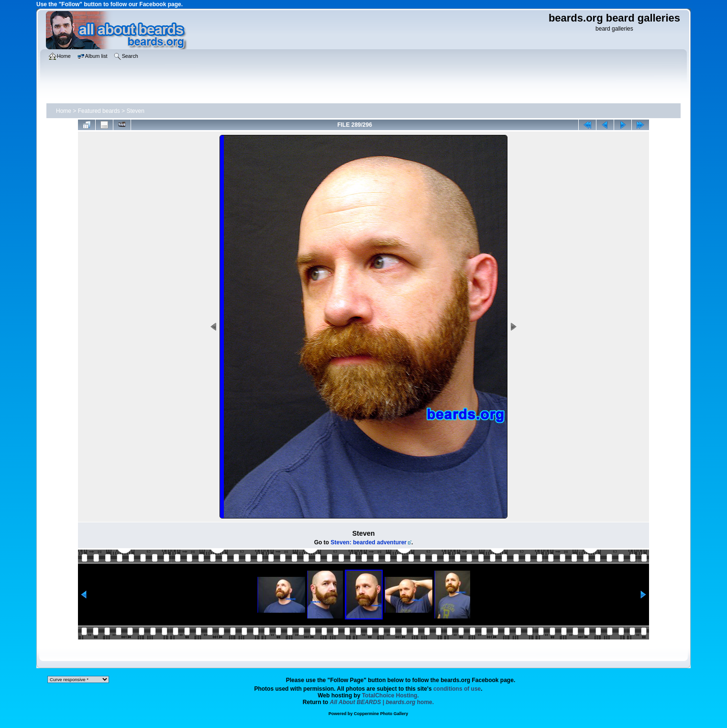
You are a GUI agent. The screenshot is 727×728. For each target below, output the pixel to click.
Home (64, 111)
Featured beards (99, 111)
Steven (135, 111)
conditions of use (457, 689)
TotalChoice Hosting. (391, 695)
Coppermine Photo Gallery (381, 714)
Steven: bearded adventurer (369, 542)
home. (382, 702)
